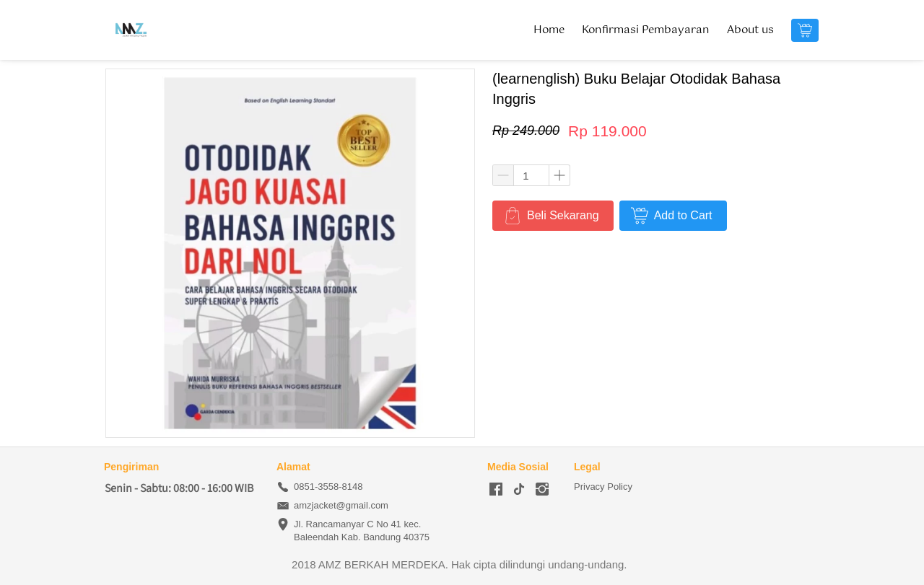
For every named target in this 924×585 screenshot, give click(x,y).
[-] (496, 490)
